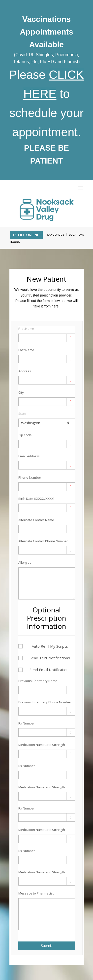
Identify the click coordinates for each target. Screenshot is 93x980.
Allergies (25, 562)
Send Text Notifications (44, 658)
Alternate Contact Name (36, 520)
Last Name (26, 350)
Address (25, 371)
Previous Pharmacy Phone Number (45, 702)
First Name (26, 329)
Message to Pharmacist (36, 893)
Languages (56, 235)
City (21, 392)
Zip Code (25, 435)
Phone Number (30, 477)
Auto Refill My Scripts (43, 646)
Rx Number (27, 723)
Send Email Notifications (44, 670)
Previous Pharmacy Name (38, 681)
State (22, 414)
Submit (46, 946)
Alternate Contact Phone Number (43, 541)
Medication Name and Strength (42, 745)
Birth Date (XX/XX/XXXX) (36, 499)
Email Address (29, 456)
